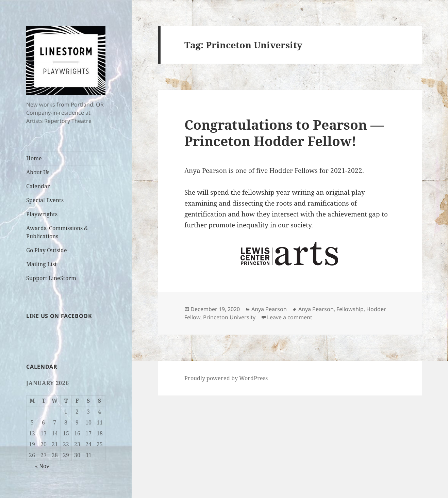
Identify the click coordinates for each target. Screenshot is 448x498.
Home (34, 158)
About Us (38, 172)
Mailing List (42, 264)
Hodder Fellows (294, 171)
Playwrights (42, 214)
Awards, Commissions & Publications (57, 232)
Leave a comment (290, 317)
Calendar (38, 186)
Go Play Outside (47, 250)
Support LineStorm (51, 278)
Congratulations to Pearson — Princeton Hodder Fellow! (284, 133)
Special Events (45, 200)
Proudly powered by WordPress (226, 378)
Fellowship (350, 309)
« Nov (42, 466)
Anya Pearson (269, 309)
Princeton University (229, 317)
